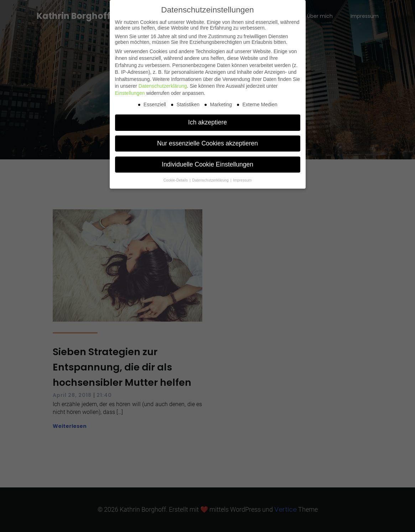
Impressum (242, 180)
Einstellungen (130, 93)
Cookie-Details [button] (176, 180)
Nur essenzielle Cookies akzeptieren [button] (207, 143)
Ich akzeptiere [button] (207, 122)
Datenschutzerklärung (163, 86)
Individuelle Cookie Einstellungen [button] (207, 164)
